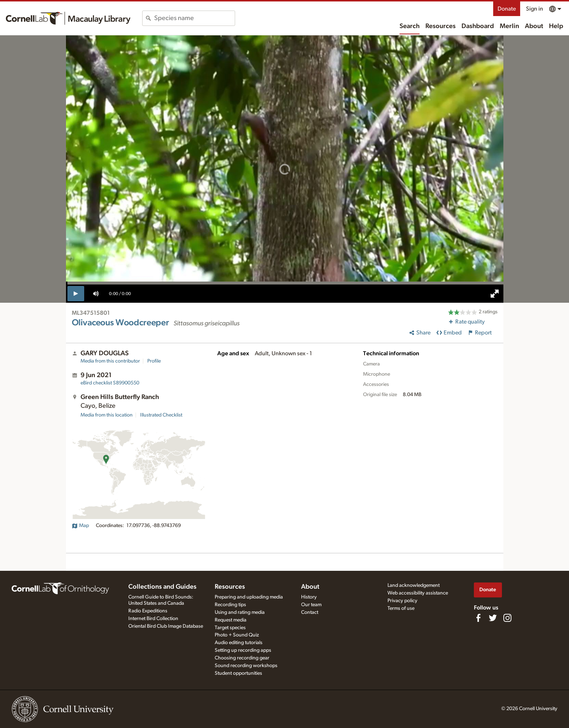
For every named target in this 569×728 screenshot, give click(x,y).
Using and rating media (240, 612)
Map (80, 526)
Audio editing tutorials (239, 643)
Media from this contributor (110, 361)
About (534, 26)
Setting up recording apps (243, 650)
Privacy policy (402, 601)
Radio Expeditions (148, 611)
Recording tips (230, 605)
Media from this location (107, 415)
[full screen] (495, 294)
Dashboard (478, 26)
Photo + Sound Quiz (237, 635)
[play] (76, 294)
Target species (230, 628)
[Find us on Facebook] (478, 618)
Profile (154, 361)
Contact (310, 612)
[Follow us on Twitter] (493, 618)
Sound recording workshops (246, 666)
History (309, 597)
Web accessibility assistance (418, 593)
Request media (231, 620)
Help (556, 26)
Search (410, 26)
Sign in (535, 9)
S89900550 (110, 383)
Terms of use (401, 608)
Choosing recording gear (242, 658)
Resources (441, 26)
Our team (311, 605)
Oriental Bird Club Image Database (166, 626)
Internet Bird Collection (153, 619)
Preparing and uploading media (249, 597)
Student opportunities (238, 673)
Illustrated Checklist (161, 415)
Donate (507, 9)
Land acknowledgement (414, 585)
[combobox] (194, 18)
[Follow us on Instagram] (507, 618)
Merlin (509, 26)
